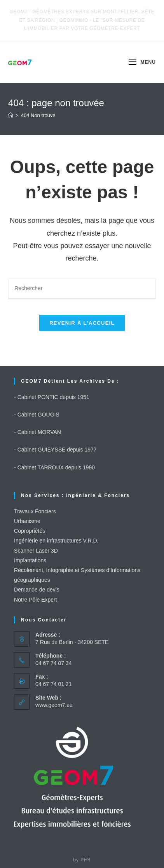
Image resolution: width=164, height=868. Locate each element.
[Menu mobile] (142, 62)
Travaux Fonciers (35, 511)
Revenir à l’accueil (82, 323)
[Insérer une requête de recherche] (82, 289)
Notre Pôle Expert (36, 600)
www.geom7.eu (54, 705)
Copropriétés (30, 531)
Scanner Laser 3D (36, 551)
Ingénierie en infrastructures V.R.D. (56, 541)
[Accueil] (11, 115)
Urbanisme (27, 521)
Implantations (30, 560)
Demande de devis (37, 590)
